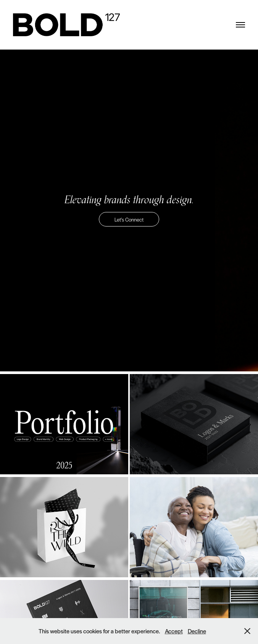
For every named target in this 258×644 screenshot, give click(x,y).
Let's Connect (129, 219)
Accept (174, 631)
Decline (197, 631)
